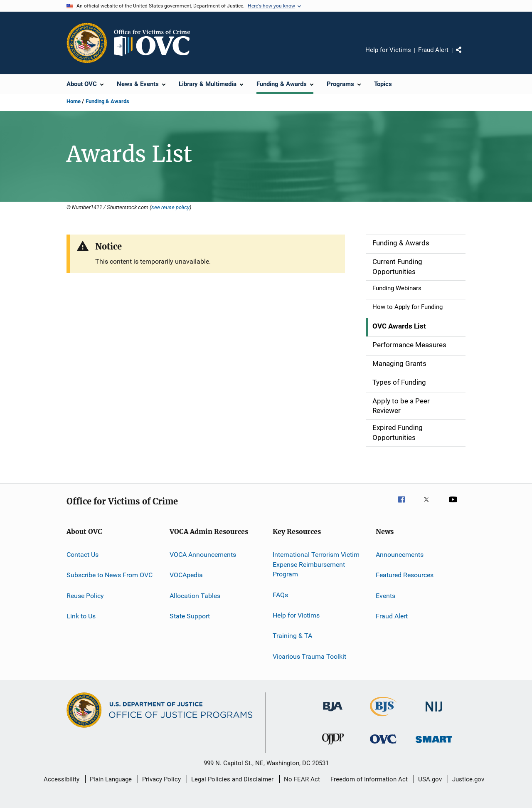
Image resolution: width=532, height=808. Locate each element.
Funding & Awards (107, 101)
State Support (190, 616)
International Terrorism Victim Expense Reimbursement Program (316, 565)
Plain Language (111, 779)
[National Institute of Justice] (434, 713)
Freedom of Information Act (369, 779)
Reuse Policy (85, 595)
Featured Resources (405, 575)
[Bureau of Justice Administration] (333, 713)
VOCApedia (186, 575)
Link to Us (81, 616)
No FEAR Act (302, 779)
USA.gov (430, 779)
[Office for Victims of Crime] (383, 745)
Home (74, 101)
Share (465, 56)
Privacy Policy (161, 779)
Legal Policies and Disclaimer (232, 779)
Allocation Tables (195, 595)
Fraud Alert (433, 50)
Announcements (400, 555)
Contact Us (83, 555)
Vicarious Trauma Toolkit (309, 656)
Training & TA (292, 636)
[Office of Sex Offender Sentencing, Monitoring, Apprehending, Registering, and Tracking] (434, 744)
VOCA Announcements (203, 555)
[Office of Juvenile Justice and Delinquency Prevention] (333, 746)
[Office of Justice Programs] (87, 43)
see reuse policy (170, 207)
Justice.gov (468, 779)
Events (385, 595)
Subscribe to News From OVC (110, 575)
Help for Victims (388, 50)
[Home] (155, 43)
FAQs (280, 594)
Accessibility (62, 779)
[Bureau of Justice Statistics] (383, 718)
